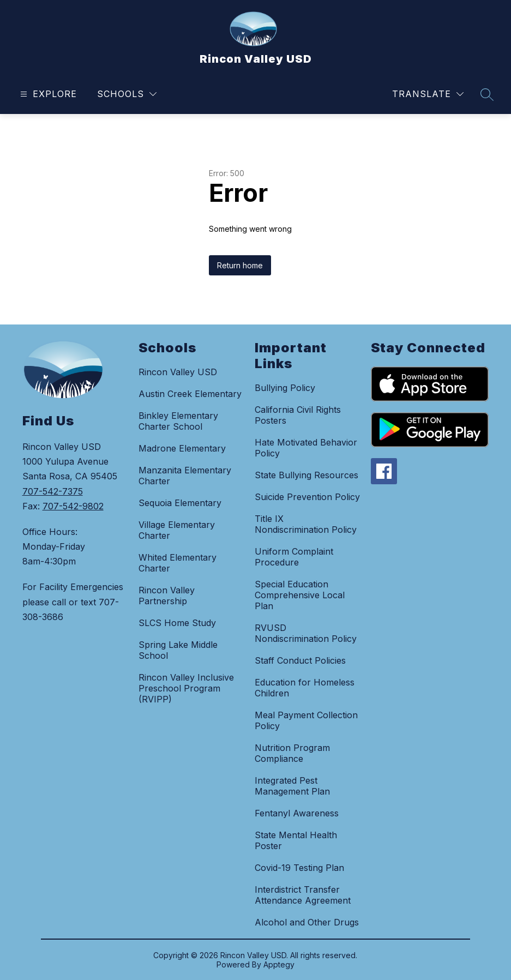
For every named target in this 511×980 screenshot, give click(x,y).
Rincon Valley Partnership (167, 596)
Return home (240, 265)
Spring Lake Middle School (178, 650)
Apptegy (279, 964)
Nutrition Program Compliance (292, 753)
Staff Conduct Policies (300, 660)
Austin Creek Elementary (190, 394)
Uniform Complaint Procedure (294, 557)
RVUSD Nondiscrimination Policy (306, 633)
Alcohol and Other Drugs (307, 922)
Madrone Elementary (182, 448)
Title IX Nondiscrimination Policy (306, 524)
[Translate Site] (428, 94)
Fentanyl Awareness (297, 813)
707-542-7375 (53, 491)
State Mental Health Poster (296, 840)
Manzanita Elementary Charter (185, 476)
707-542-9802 (73, 506)
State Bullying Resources (306, 475)
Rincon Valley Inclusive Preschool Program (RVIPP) (186, 688)
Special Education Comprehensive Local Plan (300, 595)
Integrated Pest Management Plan (292, 786)
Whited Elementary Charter (178, 563)
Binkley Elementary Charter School (178, 421)
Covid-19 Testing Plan (299, 868)
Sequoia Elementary (180, 503)
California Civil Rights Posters (298, 415)
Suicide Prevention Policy (307, 497)
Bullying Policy (285, 388)
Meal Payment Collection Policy (306, 720)
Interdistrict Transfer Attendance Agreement (303, 895)
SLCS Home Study (177, 623)
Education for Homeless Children (305, 688)
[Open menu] (47, 94)
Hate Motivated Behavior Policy (306, 448)
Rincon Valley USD (178, 372)
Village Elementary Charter (177, 530)
